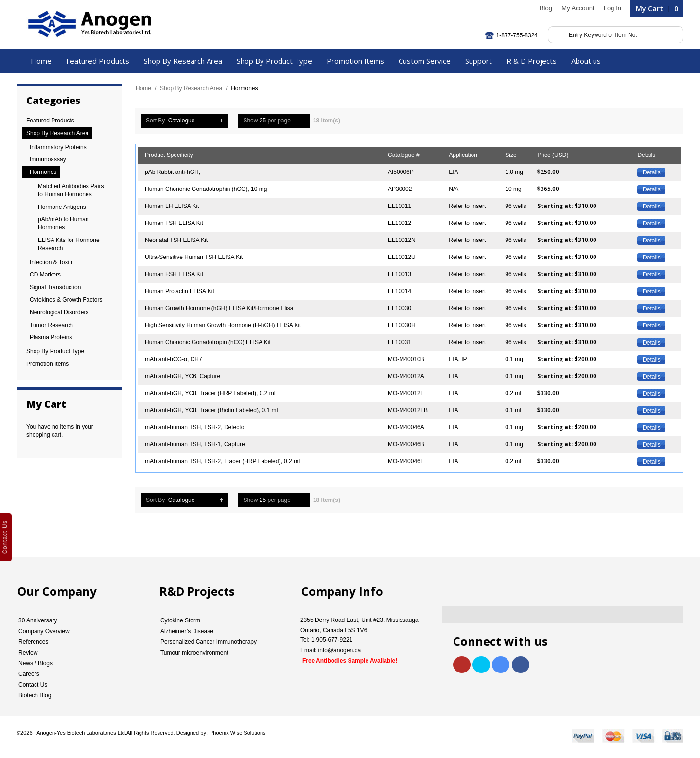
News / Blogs (35, 663)
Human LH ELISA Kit (172, 206)
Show (250, 121)
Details (652, 172)
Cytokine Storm (180, 620)
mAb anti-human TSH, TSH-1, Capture (195, 444)
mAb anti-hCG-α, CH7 (174, 359)
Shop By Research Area (191, 88)
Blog (546, 8)
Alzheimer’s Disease (187, 631)
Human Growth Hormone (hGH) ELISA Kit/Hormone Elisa (219, 308)
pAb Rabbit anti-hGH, (173, 172)
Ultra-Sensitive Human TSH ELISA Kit (194, 257)
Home (143, 88)
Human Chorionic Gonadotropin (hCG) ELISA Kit (208, 342)
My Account (578, 8)
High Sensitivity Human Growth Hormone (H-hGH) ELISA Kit (223, 325)
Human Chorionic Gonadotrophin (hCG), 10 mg (206, 189)
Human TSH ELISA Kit (174, 223)
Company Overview (44, 631)
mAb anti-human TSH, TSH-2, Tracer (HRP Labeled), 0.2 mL (223, 461)
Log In (612, 8)
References (33, 642)
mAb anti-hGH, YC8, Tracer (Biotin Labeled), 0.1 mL (212, 410)
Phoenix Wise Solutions (238, 733)
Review (28, 653)
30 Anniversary (38, 620)
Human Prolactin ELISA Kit (180, 291)
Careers (29, 674)
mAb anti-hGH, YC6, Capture (183, 376)
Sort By (155, 121)
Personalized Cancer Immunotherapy (209, 642)
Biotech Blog (35, 695)
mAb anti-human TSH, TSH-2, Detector (195, 427)
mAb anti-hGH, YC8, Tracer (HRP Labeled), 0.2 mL (211, 393)
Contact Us (33, 685)
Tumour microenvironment (194, 653)
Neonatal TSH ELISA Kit (176, 240)
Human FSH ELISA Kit (174, 274)
